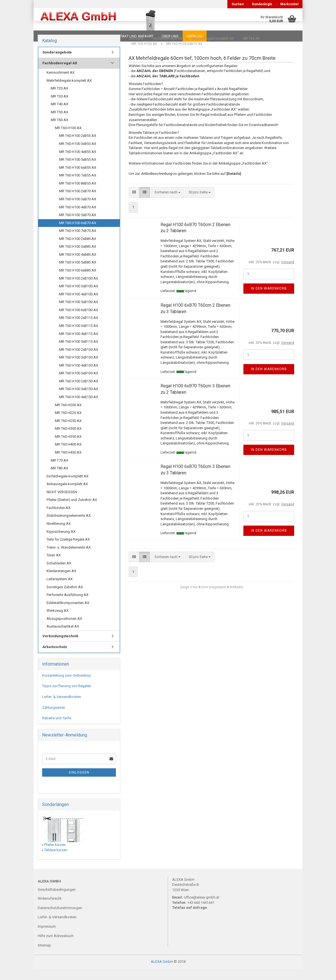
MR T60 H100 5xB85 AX (78, 273)
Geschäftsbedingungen (57, 901)
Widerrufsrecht (50, 909)
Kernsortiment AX (61, 84)
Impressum (47, 937)
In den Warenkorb (269, 300)
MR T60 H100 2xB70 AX (78, 202)
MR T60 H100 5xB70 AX (78, 226)
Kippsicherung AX (61, 543)
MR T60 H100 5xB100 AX (79, 313)
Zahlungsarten (54, 719)
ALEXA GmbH (162, 973)
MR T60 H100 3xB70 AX (78, 210)
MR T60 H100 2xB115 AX (79, 329)
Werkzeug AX (58, 622)
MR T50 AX (59, 123)
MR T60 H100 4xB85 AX (78, 266)
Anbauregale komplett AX (67, 495)
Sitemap (44, 956)
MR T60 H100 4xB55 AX (78, 163)
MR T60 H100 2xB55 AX (78, 147)
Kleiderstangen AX (61, 582)
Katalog (195, 36)
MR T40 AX (59, 115)
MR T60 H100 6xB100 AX (79, 321)
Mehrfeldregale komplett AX (69, 92)
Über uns (170, 36)
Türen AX (54, 566)
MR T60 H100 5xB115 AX (79, 353)
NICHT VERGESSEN (62, 503)
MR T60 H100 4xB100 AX (79, 305)
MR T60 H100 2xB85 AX (78, 250)
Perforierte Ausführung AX (68, 606)
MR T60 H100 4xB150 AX (79, 408)
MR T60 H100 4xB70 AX (78, 218)
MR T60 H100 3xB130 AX (79, 368)
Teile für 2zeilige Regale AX (68, 550)
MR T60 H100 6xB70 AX (78, 234)
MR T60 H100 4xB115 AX (79, 345)
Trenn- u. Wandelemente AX (69, 558)
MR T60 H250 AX (68, 432)
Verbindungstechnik (60, 647)
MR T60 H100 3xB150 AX (79, 400)
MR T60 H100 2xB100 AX (79, 289)
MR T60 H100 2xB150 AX (79, 392)
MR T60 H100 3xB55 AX (78, 155)
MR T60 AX (59, 131)
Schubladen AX (59, 574)
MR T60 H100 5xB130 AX (79, 384)
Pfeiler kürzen (55, 856)
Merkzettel (289, 4)
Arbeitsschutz (55, 658)
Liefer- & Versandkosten (62, 708)
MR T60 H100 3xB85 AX (78, 258)
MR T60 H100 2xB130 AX (79, 361)
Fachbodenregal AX (60, 74)
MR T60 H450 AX (68, 463)
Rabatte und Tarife (57, 729)
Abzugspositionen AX (64, 630)
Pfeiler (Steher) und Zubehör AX (72, 511)
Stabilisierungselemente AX (69, 527)
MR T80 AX (59, 479)
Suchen (238, 4)
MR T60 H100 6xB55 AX (78, 179)
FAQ (72, 36)
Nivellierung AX (59, 535)
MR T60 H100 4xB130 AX (79, 376)
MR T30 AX (59, 107)
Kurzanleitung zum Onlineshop (67, 686)
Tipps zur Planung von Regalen (67, 697)
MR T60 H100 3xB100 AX (79, 297)
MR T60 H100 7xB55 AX (78, 186)
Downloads (49, 36)
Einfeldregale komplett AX (68, 487)
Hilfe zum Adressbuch (56, 947)
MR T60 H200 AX (68, 416)
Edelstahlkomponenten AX (68, 614)
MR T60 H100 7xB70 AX (78, 242)
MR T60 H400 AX (68, 455)
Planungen (94, 36)
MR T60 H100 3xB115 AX (79, 337)
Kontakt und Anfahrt (133, 36)
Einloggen (79, 784)
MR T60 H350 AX (68, 448)
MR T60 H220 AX (68, 424)
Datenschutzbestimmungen (60, 919)
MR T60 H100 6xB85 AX (78, 281)
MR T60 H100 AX (68, 139)
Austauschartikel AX (63, 637)
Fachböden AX (58, 519)
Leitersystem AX (60, 590)
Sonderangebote (57, 63)
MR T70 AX (59, 471)
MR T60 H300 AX (68, 440)
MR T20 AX (59, 99)
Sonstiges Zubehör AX (65, 598)
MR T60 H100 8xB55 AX (78, 194)
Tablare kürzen (56, 861)
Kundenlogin (262, 4)
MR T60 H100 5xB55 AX (78, 171)
